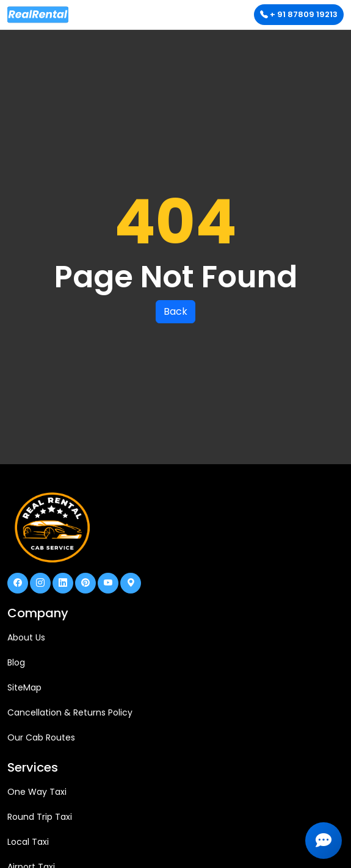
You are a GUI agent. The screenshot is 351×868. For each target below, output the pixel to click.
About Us (26, 637)
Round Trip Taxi (40, 817)
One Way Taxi (37, 792)
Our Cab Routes (41, 737)
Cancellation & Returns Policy (70, 712)
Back (175, 311)
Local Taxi (28, 842)
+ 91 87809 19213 (299, 14)
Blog (16, 662)
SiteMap (24, 687)
